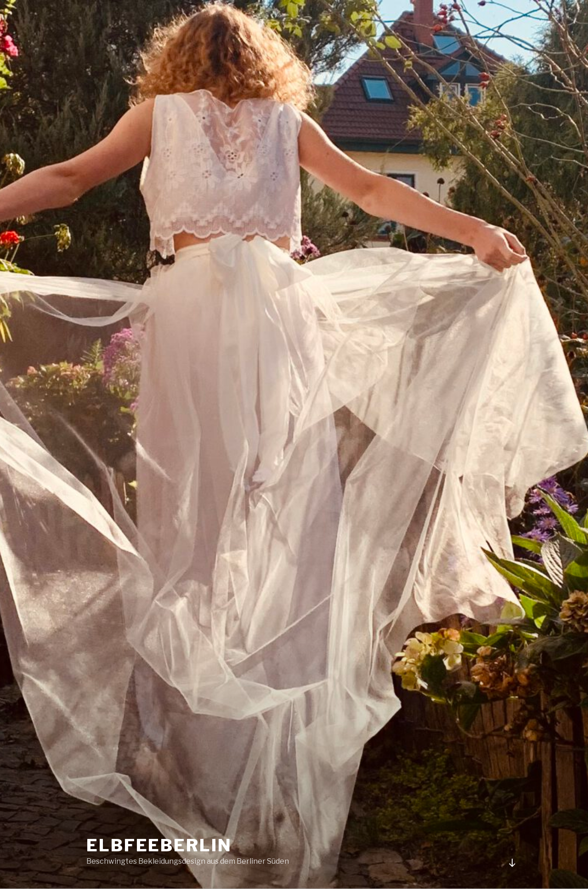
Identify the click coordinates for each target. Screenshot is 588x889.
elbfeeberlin (159, 845)
